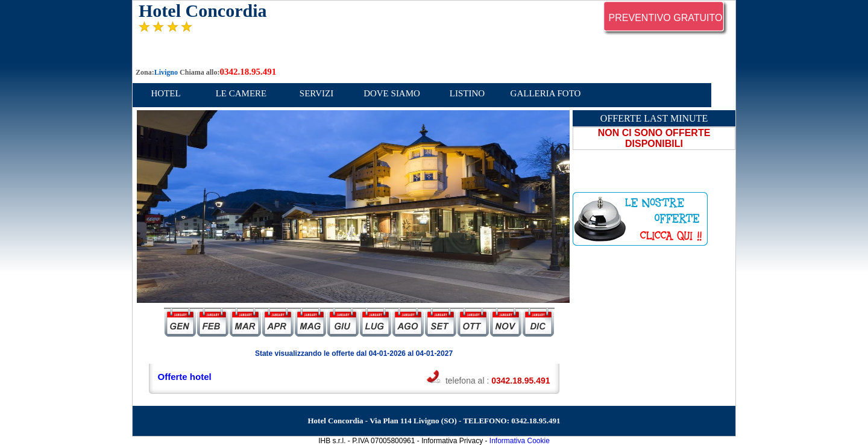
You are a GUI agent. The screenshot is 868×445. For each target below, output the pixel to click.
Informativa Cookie (520, 441)
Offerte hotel (185, 377)
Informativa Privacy (452, 441)
